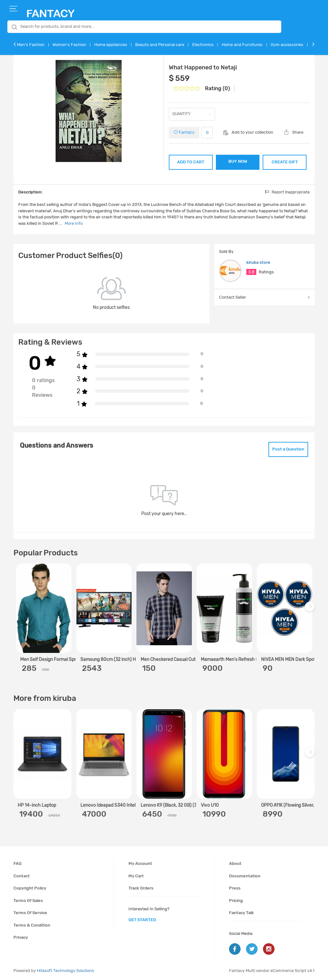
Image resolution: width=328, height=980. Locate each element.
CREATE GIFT (285, 162)
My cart (136, 876)
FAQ (17, 863)
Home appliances (111, 45)
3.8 (251, 272)
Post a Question (288, 449)
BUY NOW (238, 161)
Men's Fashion (31, 45)
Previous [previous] (19, 610)
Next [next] (311, 610)
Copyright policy (30, 888)
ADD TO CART (191, 162)
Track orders (141, 888)
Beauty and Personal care (160, 45)
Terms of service (30, 913)
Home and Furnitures (242, 45)
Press (235, 888)
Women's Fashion (69, 45)
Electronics (203, 45)
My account (140, 863)
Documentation (245, 876)
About (235, 863)
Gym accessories (287, 45)
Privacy (21, 937)
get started (142, 920)
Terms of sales (28, 901)
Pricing (236, 901)
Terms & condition (32, 925)
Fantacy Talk (241, 913)
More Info (74, 223)
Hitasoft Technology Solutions (66, 971)
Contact (22, 876)
